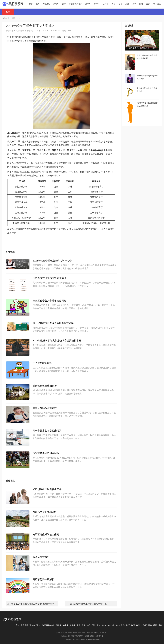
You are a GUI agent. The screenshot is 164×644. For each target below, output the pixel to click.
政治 (148, 4)
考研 (114, 4)
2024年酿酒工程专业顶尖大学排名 (91, 604)
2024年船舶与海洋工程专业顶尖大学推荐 (35, 604)
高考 (38, 4)
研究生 (56, 4)
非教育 (144, 625)
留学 (121, 4)
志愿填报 (46, 4)
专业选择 (157, 4)
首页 (31, 4)
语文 (64, 4)
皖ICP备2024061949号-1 (94, 636)
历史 (134, 4)
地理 (127, 4)
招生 (150, 625)
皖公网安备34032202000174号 (88, 640)
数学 (138, 625)
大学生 (106, 4)
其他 (19, 18)
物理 (128, 625)
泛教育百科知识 (76, 4)
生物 (118, 625)
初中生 (97, 4)
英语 (133, 625)
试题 (155, 625)
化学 (123, 625)
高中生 (88, 4)
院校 (141, 4)
